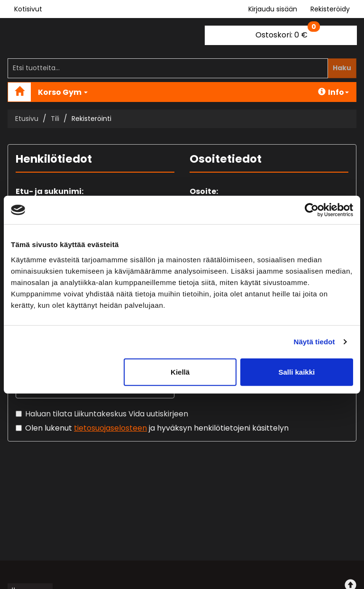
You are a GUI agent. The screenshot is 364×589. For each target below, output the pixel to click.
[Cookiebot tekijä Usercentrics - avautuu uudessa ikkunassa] (312, 210)
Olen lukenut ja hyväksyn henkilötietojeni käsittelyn (157, 428)
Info (333, 92)
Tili (55, 119)
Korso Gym (63, 92)
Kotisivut (28, 9)
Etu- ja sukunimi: (50, 191)
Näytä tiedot (314, 342)
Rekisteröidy (330, 9)
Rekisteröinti (91, 119)
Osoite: (204, 191)
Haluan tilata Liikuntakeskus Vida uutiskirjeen (107, 414)
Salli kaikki (297, 372)
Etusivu (27, 119)
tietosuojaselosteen (110, 428)
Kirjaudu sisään (273, 9)
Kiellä (180, 372)
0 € (288, 33)
